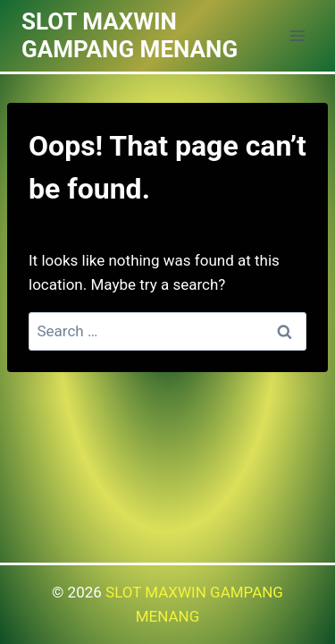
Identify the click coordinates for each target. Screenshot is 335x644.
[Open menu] (297, 35)
